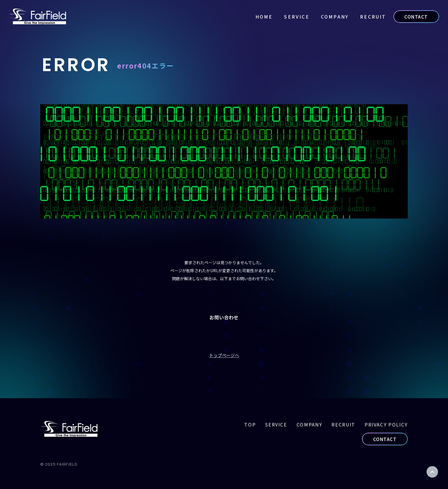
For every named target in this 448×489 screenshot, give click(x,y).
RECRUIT (373, 17)
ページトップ (432, 472)
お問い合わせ (224, 317)
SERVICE (297, 17)
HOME (264, 17)
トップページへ (224, 355)
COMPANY (335, 17)
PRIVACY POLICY (386, 424)
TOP (250, 424)
